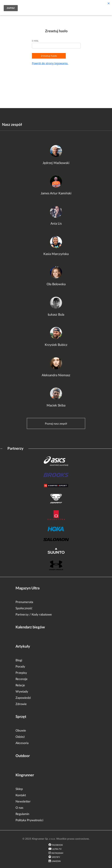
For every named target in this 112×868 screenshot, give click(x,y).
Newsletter (23, 802)
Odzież (20, 737)
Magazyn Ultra (28, 588)
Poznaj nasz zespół (56, 424)
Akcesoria (22, 743)
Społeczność (24, 608)
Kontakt (21, 795)
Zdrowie (21, 704)
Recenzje (22, 679)
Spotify (56, 857)
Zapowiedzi (23, 698)
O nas (19, 808)
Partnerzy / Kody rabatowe (34, 615)
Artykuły (23, 646)
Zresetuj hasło (49, 56)
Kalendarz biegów (30, 627)
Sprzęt (21, 717)
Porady (20, 667)
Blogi (19, 660)
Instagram (57, 853)
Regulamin (22, 814)
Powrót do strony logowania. (50, 63)
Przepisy (21, 673)
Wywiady (22, 692)
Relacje (20, 685)
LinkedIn (56, 861)
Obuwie (21, 731)
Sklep (19, 789)
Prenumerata (24, 602)
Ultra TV (57, 849)
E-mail (35, 41)
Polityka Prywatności (29, 820)
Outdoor (23, 756)
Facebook (57, 845)
